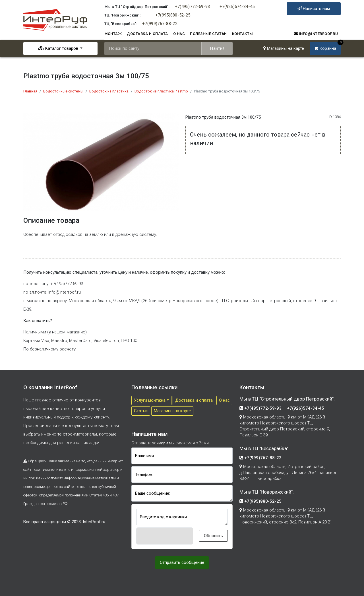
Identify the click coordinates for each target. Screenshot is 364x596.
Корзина (327, 47)
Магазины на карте (284, 48)
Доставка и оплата (147, 34)
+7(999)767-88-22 (160, 24)
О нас (179, 34)
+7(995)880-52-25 (173, 15)
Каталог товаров (59, 48)
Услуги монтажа (150, 400)
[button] (165, 536)
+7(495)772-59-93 (193, 7)
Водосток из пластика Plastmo (161, 91)
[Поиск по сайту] (153, 49)
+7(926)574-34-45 (237, 7)
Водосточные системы (63, 91)
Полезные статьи (208, 34)
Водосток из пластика (109, 91)
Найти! (217, 48)
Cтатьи (141, 411)
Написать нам (314, 9)
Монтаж (113, 34)
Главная (30, 91)
